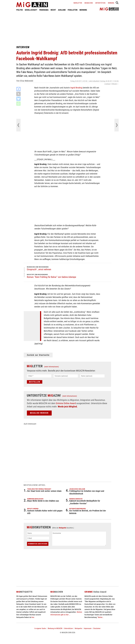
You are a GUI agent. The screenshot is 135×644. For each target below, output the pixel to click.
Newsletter (78, 3)
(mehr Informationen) (51, 367)
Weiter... (101, 617)
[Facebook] (18, 89)
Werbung (111, 3)
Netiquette (63, 528)
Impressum (88, 628)
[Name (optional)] (92, 376)
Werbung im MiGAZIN (55, 628)
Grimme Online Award (66, 403)
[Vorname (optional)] (66, 376)
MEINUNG (83, 10)
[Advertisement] (67, 28)
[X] (18, 94)
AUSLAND (62, 10)
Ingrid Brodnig (76, 88)
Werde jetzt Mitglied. (68, 407)
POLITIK (20, 10)
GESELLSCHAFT (31, 10)
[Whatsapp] (18, 104)
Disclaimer (97, 628)
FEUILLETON (73, 10)
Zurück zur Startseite (38, 355)
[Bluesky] (18, 99)
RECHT (53, 10)
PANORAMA (44, 10)
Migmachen (89, 3)
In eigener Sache (40, 628)
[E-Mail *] (39, 376)
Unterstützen (100, 3)
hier (33, 617)
